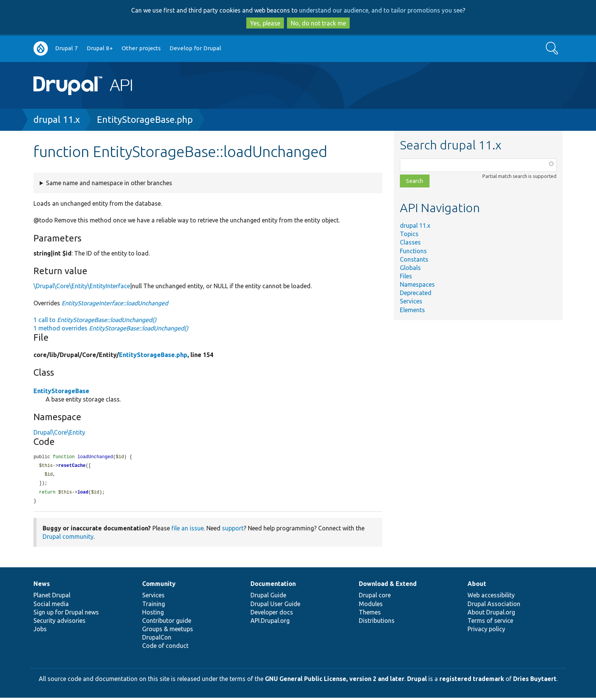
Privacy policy (486, 631)
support (233, 530)
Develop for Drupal (195, 48)
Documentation (273, 586)
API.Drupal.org (270, 623)
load (83, 494)
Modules (371, 606)
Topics (409, 234)
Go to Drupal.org (41, 48)
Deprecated (416, 293)
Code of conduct (165, 648)
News (42, 586)
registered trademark (472, 681)
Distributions (377, 623)
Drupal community (68, 539)
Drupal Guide (268, 597)
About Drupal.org (491, 614)
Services (411, 301)
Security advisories (59, 623)
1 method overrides (111, 328)
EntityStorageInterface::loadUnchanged (115, 303)
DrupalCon (157, 640)
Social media (51, 606)
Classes (410, 242)
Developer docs (272, 614)
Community (159, 586)
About (477, 586)
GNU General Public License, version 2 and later (335, 681)
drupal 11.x (57, 120)
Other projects (141, 48)
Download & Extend (388, 586)
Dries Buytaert (535, 681)
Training (154, 606)
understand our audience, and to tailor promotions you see (381, 10)
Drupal (417, 681)
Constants (414, 259)
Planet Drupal (52, 597)
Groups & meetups (168, 631)
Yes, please (265, 23)
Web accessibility (491, 597)
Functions (413, 251)
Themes (370, 614)
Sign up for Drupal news (66, 614)
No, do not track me (318, 23)
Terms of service (490, 623)
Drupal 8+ (100, 48)
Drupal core (375, 597)
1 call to (95, 320)
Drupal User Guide (275, 606)
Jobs (40, 631)
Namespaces (417, 284)
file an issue (188, 530)
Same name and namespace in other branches (109, 183)
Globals (410, 268)
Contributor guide (167, 623)
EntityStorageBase (61, 391)
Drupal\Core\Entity (59, 432)
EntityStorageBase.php (145, 120)
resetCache (72, 466)
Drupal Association (494, 606)
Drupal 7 (67, 48)
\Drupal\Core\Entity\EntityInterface (82, 286)
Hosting (153, 614)
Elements (412, 310)
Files (406, 276)
